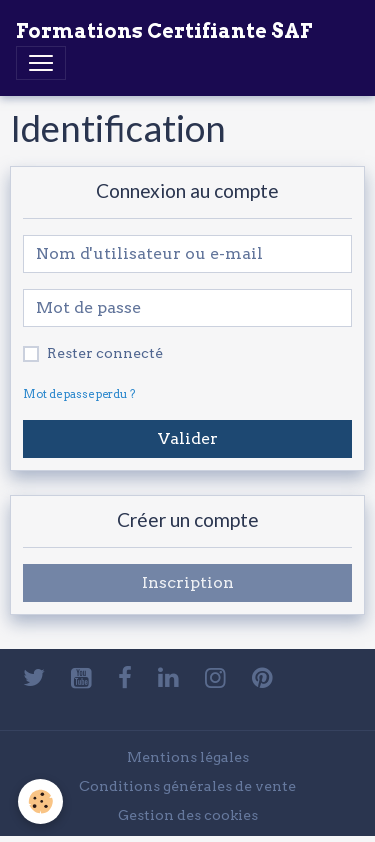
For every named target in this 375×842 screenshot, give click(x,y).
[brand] (164, 31)
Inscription (188, 582)
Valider (188, 438)
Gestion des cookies (188, 815)
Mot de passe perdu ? (79, 394)
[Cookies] (40, 801)
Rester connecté (105, 353)
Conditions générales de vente (187, 786)
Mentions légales (188, 757)
